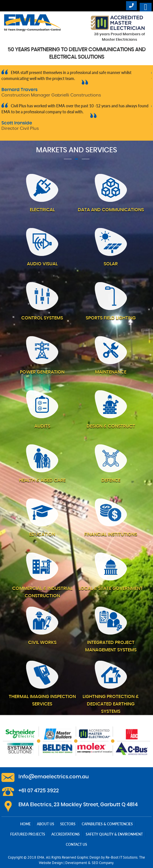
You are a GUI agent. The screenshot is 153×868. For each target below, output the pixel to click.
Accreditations (66, 834)
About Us (46, 824)
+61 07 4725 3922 (39, 791)
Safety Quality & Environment (114, 834)
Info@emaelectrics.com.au (54, 777)
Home (25, 824)
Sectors (68, 824)
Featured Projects (28, 834)
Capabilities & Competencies (107, 824)
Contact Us (76, 845)
